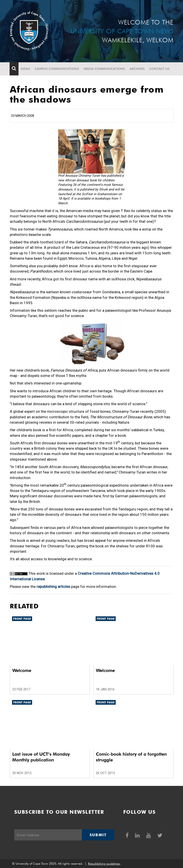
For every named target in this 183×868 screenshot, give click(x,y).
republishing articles (53, 587)
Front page (22, 619)
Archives (137, 69)
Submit (98, 835)
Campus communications (57, 69)
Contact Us (160, 69)
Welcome (22, 670)
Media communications (105, 69)
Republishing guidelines (104, 864)
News (26, 69)
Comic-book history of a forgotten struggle (131, 757)
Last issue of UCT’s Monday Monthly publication (41, 757)
